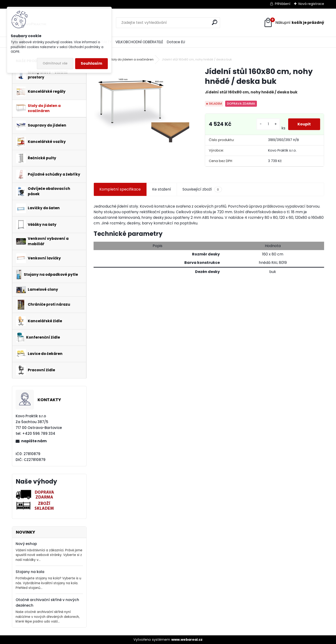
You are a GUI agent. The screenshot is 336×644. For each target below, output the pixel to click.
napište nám (34, 441)
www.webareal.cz (187, 640)
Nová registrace (311, 4)
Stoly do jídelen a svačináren (132, 59)
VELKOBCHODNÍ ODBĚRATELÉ (139, 42)
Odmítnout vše (55, 63)
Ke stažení (162, 189)
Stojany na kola (30, 572)
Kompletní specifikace (120, 189)
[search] (215, 22)
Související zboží (202, 189)
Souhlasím (91, 63)
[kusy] (268, 124)
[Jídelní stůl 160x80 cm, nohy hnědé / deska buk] (142, 107)
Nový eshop (26, 544)
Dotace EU (176, 42)
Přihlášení (283, 4)
